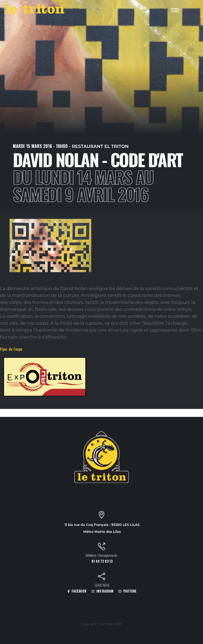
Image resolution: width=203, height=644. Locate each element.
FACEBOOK (77, 591)
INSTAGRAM (102, 591)
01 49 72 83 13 (102, 561)
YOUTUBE (127, 591)
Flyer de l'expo (11, 349)
